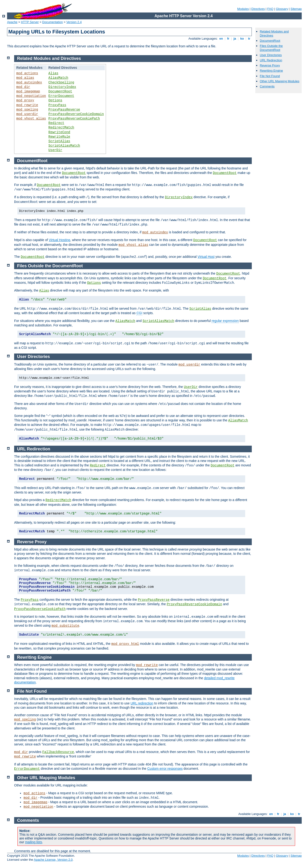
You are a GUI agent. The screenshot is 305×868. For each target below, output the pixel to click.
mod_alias (25, 78)
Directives (258, 9)
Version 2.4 (74, 22)
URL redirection (142, 703)
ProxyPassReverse (64, 110)
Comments (267, 86)
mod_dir (23, 87)
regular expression (225, 321)
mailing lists (33, 842)
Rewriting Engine (271, 71)
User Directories (271, 55)
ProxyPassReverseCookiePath (74, 119)
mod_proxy (25, 100)
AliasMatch (58, 78)
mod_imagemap (28, 91)
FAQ (270, 9)
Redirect (56, 123)
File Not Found (270, 76)
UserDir (55, 150)
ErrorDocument (61, 96)
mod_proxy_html (125, 644)
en (221, 39)
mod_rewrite (27, 105)
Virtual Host (206, 257)
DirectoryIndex (62, 87)
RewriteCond (59, 132)
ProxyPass (57, 105)
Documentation (52, 22)
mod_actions (27, 73)
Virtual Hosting (59, 240)
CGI (139, 313)
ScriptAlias (59, 141)
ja (235, 39)
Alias (53, 73)
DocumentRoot (270, 41)
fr (228, 39)
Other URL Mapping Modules (280, 81)
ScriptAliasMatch (64, 146)
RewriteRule (59, 137)
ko (242, 39)
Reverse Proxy (270, 65)
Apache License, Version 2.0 (53, 860)
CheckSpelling (61, 82)
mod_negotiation (31, 96)
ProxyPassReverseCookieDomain (76, 114)
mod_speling (27, 110)
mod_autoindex (29, 82)
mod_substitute (65, 626)
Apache (12, 22)
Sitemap (296, 9)
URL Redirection (271, 60)
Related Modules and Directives (49, 58)
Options (55, 100)
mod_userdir (27, 114)
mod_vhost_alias (31, 119)
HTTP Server (30, 22)
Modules (243, 9)
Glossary (282, 9)
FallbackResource (58, 752)
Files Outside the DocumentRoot (271, 48)
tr (249, 39)
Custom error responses (165, 769)
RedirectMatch (61, 128)
